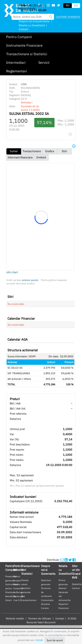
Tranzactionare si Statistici (27, 54)
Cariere (45, 608)
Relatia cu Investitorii (32, 25)
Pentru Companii (19, 37)
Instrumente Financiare (24, 45)
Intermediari (16, 62)
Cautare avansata (68, 17)
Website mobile (15, 618)
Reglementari (17, 71)
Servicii (44, 62)
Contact (24, 29)
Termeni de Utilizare (40, 618)
